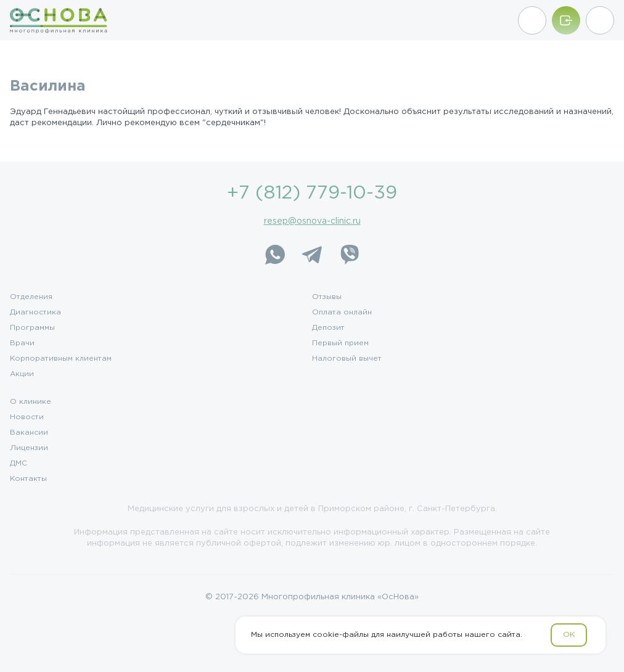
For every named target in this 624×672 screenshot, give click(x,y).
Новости (27, 417)
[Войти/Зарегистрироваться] (566, 20)
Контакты (28, 479)
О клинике (31, 402)
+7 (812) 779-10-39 (312, 193)
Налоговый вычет (347, 359)
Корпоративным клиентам (61, 359)
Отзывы (327, 297)
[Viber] (349, 255)
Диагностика (35, 313)
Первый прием (340, 343)
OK (569, 635)
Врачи (22, 343)
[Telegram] (312, 255)
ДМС (18, 464)
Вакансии (29, 433)
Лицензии (29, 448)
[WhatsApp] (275, 255)
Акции (22, 374)
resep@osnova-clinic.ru (312, 221)
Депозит (328, 328)
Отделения (31, 297)
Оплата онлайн (342, 313)
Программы (32, 328)
